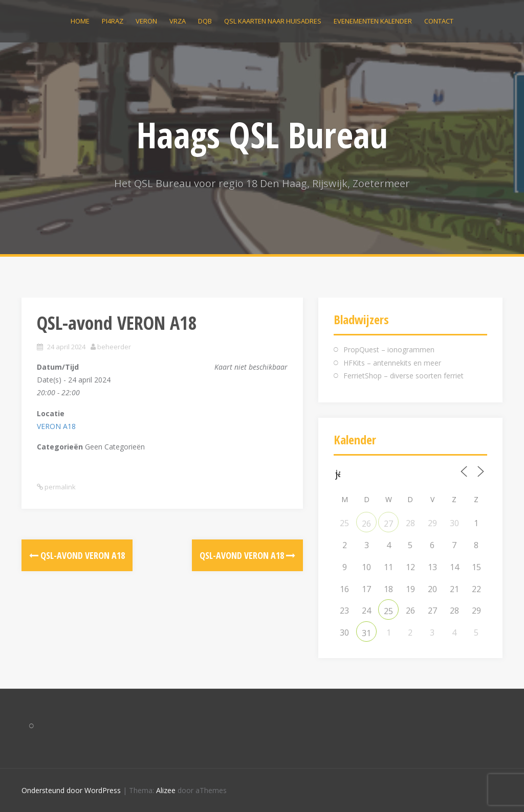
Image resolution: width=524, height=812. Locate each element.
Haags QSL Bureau (262, 134)
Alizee (166, 790)
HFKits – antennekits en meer (392, 363)
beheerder (114, 347)
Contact (439, 21)
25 (388, 611)
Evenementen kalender (373, 21)
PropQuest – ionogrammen (389, 349)
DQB (205, 21)
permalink (59, 487)
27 (388, 524)
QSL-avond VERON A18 (77, 555)
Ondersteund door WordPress (71, 790)
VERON (146, 21)
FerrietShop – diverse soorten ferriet (403, 376)
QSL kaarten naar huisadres (273, 21)
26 (366, 524)
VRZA (178, 21)
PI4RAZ (113, 21)
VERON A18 (56, 426)
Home (80, 21)
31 (366, 633)
